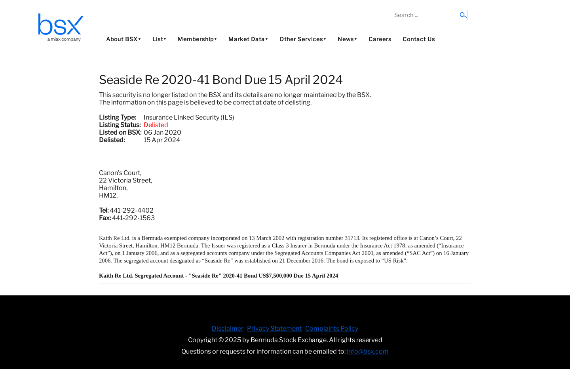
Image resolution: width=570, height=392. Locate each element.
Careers (380, 39)
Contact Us (419, 39)
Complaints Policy (332, 328)
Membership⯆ (198, 39)
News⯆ (348, 39)
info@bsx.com (368, 351)
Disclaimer (228, 328)
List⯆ (160, 39)
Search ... (390, 10)
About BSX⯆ (124, 39)
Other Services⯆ (303, 39)
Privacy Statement (274, 328)
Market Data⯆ (248, 39)
